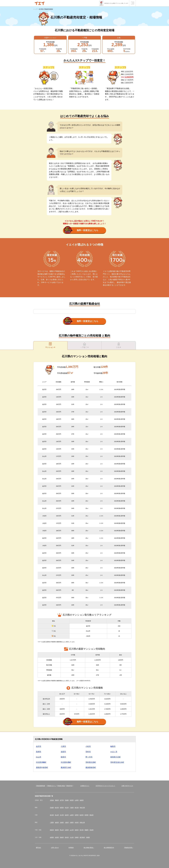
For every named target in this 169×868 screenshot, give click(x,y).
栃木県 (57, 808)
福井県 (67, 815)
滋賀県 (57, 823)
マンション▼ (50, 345)
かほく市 (114, 752)
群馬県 (62, 808)
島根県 (57, 830)
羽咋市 (88, 752)
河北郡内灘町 (66, 762)
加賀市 (63, 752)
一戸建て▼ (84, 345)
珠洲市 (39, 752)
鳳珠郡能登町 (91, 767)
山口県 (72, 830)
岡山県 (62, 830)
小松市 (88, 746)
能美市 (63, 757)
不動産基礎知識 (40, 786)
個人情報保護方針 (109, 848)
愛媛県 (87, 830)
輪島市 (113, 746)
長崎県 (62, 837)
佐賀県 (57, 837)
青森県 (57, 800)
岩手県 (62, 800)
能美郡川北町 (116, 757)
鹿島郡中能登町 (42, 767)
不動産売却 (69, 786)
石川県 (62, 815)
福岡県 (52, 837)
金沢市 (39, 746)
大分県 (72, 837)
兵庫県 (72, 823)
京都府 (62, 823)
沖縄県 (88, 837)
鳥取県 (52, 830)
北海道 (52, 800)
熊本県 (67, 837)
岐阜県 (82, 815)
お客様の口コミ (85, 786)
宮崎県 (77, 837)
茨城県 (52, 808)
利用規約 (71, 848)
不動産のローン (52, 786)
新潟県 (52, 815)
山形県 (77, 800)
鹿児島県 (82, 837)
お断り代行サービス (127, 786)
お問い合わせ (55, 848)
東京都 (77, 808)
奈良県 (77, 823)
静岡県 (87, 815)
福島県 (82, 800)
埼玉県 (67, 808)
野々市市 (89, 757)
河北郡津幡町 (41, 762)
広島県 (67, 830)
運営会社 (38, 848)
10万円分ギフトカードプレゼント (105, 786)
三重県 (52, 823)
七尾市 (63, 746)
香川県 (82, 830)
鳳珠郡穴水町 (66, 767)
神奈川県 (82, 808)
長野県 (77, 815)
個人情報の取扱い (89, 848)
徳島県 (77, 830)
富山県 (57, 815)
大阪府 (67, 823)
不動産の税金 (61, 786)
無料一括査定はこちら (81, 230)
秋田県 (72, 800)
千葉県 (72, 808)
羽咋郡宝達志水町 (117, 762)
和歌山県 (82, 823)
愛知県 (92, 815)
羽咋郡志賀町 (91, 762)
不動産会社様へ (129, 848)
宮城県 (67, 800)
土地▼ (119, 345)
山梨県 (72, 815)
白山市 (39, 757)
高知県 (92, 830)
